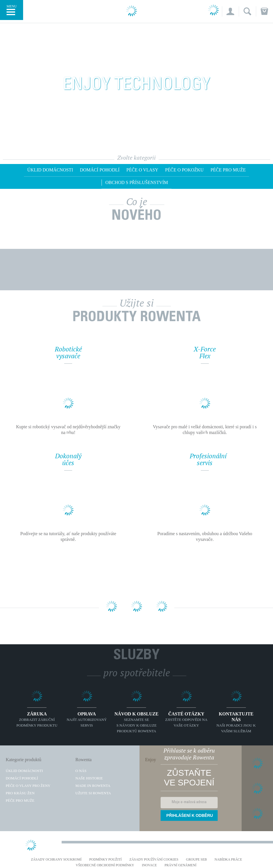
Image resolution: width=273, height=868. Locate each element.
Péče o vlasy (142, 170)
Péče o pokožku (184, 170)
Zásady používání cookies (154, 860)
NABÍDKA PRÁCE (228, 860)
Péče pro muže (228, 170)
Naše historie (89, 778)
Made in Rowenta (93, 786)
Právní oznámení (181, 865)
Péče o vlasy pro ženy (28, 786)
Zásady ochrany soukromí (56, 860)
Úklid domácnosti (50, 170)
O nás (81, 771)
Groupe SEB (196, 860)
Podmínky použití (106, 860)
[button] (230, 11)
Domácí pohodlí (100, 170)
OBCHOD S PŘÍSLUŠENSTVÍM (137, 182)
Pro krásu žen (20, 793)
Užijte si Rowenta (93, 793)
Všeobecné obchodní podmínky (105, 865)
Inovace (149, 865)
